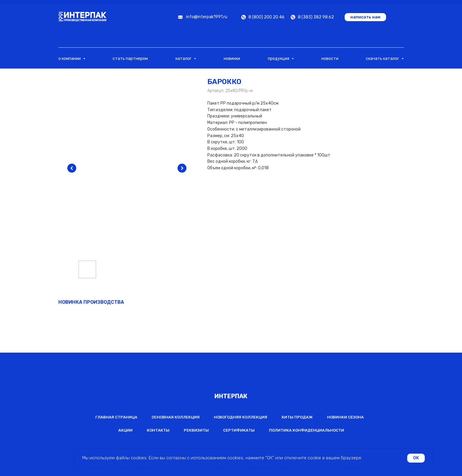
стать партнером (130, 59)
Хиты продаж (297, 417)
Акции (125, 430)
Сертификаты (239, 430)
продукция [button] (279, 59)
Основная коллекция (176, 417)
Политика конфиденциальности (307, 430)
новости (330, 59)
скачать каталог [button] (383, 59)
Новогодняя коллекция (241, 417)
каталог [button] (184, 59)
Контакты (158, 430)
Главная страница (116, 417)
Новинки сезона (345, 417)
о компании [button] (70, 59)
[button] (365, 17)
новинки (232, 59)
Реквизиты (196, 430)
